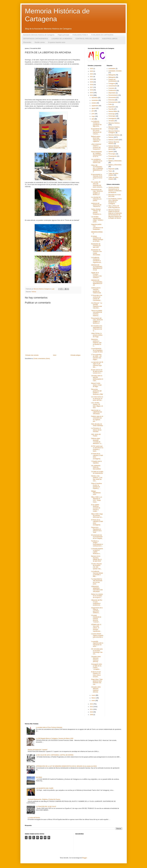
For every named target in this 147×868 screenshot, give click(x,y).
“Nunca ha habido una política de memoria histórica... (97, 313)
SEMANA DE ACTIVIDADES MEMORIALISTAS (97, 283)
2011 (92, 709)
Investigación (112, 118)
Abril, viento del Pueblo (96, 435)
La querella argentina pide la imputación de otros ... (97, 644)
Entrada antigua (76, 355)
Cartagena (112, 84)
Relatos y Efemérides (115, 165)
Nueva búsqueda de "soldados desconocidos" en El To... (96, 154)
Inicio (55, 355)
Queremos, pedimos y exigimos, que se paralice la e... (96, 343)
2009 (92, 715)
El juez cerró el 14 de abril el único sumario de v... (97, 371)
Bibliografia (112, 75)
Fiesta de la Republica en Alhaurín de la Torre (96, 530)
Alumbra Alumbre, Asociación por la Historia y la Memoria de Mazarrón (115, 190)
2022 (92, 74)
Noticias (34, 292)
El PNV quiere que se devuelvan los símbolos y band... (97, 449)
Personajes (112, 154)
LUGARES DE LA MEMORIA (62, 39)
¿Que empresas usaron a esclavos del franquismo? (96, 147)
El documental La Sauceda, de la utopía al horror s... (97, 177)
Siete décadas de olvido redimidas (97, 425)
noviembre (95, 100)
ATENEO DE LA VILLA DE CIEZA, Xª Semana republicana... (96, 628)
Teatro (110, 171)
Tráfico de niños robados (113, 178)
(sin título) (39, 777)
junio (93, 114)
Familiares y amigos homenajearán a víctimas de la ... (97, 543)
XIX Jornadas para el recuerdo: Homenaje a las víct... (97, 651)
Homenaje (112, 114)
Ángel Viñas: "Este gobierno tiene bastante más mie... (97, 682)
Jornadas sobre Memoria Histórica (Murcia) (96, 659)
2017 (92, 87)
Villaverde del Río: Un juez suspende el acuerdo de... (97, 603)
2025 (92, 69)
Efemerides (27, 42)
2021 (92, 77)
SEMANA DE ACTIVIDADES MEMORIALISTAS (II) (97, 267)
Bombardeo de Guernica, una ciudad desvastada (96, 252)
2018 (92, 85)
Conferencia (112, 91)
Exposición (112, 107)
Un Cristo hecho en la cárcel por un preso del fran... (97, 399)
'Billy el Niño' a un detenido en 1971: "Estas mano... (97, 500)
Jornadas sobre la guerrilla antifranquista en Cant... (97, 378)
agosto (94, 108)
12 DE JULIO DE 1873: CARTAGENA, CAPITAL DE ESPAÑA (55, 755)
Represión (112, 169)
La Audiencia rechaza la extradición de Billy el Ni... (96, 124)
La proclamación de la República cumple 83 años (97, 350)
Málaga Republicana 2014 (96, 493)
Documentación (113, 95)
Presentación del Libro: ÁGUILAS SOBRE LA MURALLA (97, 192)
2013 (92, 704)
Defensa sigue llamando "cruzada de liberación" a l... (97, 441)
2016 (92, 90)
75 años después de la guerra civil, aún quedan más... (96, 566)
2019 (92, 82)
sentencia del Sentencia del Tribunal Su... (96, 205)
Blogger (84, 858)
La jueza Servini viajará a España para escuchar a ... (97, 636)
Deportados (112, 93)
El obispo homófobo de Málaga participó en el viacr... (97, 239)
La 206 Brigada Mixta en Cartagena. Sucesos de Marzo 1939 (55, 738)
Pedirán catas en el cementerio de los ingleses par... (97, 419)
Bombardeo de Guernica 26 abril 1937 (96, 246)
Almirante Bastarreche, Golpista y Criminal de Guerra (44, 799)
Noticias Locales (113, 140)
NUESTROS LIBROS (110, 39)
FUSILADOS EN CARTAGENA (102, 35)
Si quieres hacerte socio (57, 42)
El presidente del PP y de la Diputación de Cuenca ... (96, 131)
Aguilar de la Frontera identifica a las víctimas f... (96, 275)
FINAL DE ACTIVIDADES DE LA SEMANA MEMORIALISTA (97, 169)
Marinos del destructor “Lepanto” (38, 750)
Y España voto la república (96, 462)
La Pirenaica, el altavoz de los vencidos (96, 430)
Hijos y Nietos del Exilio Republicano (114, 207)
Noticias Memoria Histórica (114, 143)
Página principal (63, 35)
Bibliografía (112, 77)
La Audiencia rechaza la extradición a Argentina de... (96, 260)
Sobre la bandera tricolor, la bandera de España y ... (96, 486)
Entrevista (111, 100)
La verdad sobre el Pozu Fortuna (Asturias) (49, 727)
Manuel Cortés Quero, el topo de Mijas (96, 385)
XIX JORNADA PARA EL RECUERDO (96, 467)
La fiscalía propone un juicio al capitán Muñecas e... (97, 551)
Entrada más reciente (32, 355)
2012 (92, 707)
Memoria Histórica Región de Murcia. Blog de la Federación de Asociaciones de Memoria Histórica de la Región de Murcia (115, 214)
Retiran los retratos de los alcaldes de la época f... (97, 596)
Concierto (111, 88)
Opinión (111, 152)
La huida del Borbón (34, 818)
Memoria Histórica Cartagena (114, 128)
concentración (113, 86)
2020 (92, 79)
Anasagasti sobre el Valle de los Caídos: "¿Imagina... (96, 667)
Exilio (110, 104)
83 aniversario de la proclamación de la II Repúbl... (97, 537)
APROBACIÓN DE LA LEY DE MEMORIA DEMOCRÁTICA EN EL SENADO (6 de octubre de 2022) (66, 766)
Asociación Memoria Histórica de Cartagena (39, 35)
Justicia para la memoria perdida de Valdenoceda (96, 290)
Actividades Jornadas (115, 71)
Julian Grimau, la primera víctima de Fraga (97, 335)
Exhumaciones (113, 102)
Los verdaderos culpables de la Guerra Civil (97, 161)
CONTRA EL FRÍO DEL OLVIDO (87, 39)
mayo (93, 116)
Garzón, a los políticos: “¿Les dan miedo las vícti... (97, 478)
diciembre (95, 98)
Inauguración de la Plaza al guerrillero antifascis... (97, 610)
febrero (94, 698)
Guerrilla (111, 109)
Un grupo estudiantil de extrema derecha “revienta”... (96, 619)
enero (93, 701)
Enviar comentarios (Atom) (42, 358)
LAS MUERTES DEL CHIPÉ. (45, 788)
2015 (92, 93)
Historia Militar (113, 111)
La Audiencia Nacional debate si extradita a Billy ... (97, 574)
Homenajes (112, 116)
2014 (92, 95)
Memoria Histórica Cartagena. (114, 132)
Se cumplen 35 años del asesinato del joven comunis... (97, 184)
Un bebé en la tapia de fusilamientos (97, 472)
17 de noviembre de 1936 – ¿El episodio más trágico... (96, 357)
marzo (94, 695)
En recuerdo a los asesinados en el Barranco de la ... (97, 328)
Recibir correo (40, 42)
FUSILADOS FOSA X (80, 35)
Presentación (112, 156)
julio (93, 111)
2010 (92, 712)
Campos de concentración (113, 80)
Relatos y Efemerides (115, 161)
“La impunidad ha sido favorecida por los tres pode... (97, 581)
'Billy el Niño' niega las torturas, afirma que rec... (97, 516)
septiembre (95, 106)
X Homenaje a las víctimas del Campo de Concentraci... (97, 298)
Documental (112, 97)
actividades (112, 69)
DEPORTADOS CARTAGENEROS (36, 39)
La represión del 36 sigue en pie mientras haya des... (97, 365)
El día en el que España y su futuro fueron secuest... (96, 674)
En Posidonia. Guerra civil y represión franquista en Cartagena (115, 201)
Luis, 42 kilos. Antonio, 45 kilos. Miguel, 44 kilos (97, 405)
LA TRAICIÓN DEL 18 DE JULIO (46, 807)
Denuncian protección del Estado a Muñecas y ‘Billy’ (97, 392)
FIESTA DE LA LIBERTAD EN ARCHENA (96, 412)
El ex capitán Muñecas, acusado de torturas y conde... (96, 508)
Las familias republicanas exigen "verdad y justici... (97, 219)
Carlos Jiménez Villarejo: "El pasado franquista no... (97, 212)
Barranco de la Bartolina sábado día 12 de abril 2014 (96, 559)
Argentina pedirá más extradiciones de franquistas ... (97, 227)
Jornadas (111, 121)
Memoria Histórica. (114, 135)
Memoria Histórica (114, 123)
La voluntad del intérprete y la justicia (96, 199)
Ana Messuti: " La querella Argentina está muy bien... (97, 305)
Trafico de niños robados (113, 174)
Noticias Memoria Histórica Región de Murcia (114, 148)
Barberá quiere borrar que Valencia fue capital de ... (96, 139)
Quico (110, 159)
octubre (94, 103)
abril (93, 119)
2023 (92, 71)
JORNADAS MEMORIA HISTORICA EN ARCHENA (97, 589)
